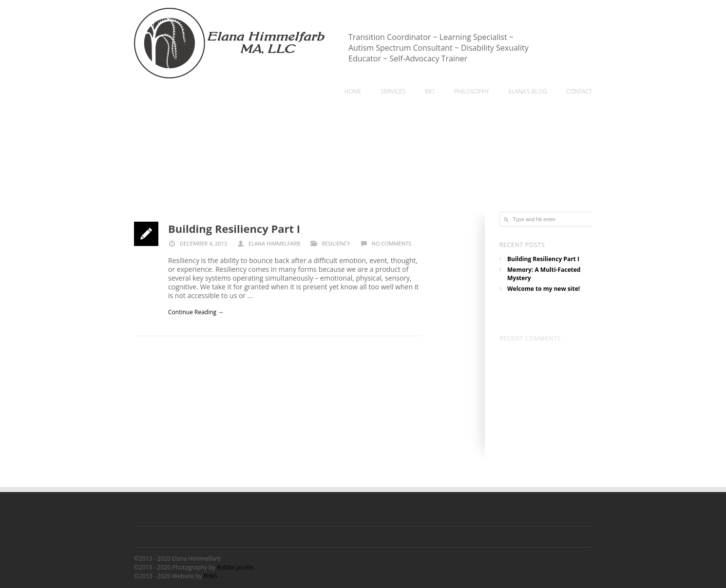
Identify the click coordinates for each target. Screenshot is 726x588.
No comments (392, 243)
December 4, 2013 (198, 243)
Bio (430, 91)
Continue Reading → (196, 312)
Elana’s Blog (528, 91)
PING (210, 576)
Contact (579, 91)
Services (393, 91)
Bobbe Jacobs (235, 567)
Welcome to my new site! (544, 290)
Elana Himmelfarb (274, 243)
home (353, 91)
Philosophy (472, 91)
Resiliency (336, 243)
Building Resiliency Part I (234, 228)
